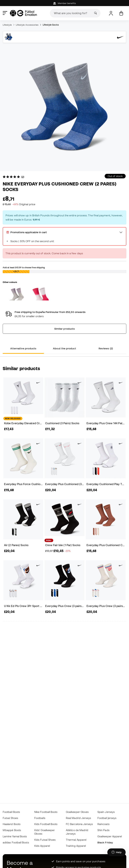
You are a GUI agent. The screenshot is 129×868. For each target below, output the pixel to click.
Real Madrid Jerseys (78, 818)
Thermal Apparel (76, 840)
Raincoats (103, 824)
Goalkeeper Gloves (77, 812)
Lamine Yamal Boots (15, 836)
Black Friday (105, 842)
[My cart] (121, 13)
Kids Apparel (42, 846)
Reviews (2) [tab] (106, 348)
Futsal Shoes (10, 818)
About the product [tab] (64, 348)
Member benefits (64, 3)
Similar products (64, 329)
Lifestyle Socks (51, 25)
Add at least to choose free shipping (24, 267)
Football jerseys (107, 818)
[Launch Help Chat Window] (116, 852)
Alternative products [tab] (23, 348)
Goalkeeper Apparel (110, 836)
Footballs (40, 818)
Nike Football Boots (46, 812)
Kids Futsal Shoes (45, 840)
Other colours (10, 282)
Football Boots (11, 812)
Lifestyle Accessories (27, 25)
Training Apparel (76, 846)
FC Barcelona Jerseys (79, 824)
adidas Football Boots (16, 842)
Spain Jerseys (106, 812)
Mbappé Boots (12, 830)
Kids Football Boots (46, 824)
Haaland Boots (12, 824)
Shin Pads (103, 830)
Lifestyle (7, 25)
